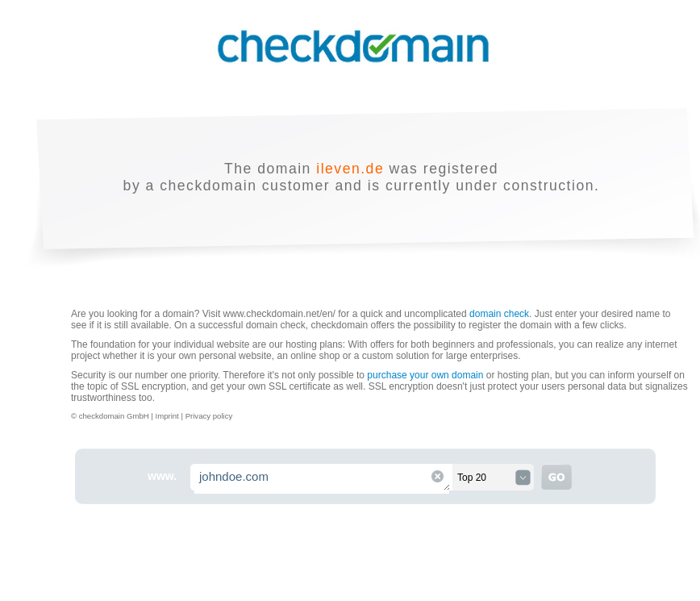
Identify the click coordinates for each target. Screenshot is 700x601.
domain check (499, 314)
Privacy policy (209, 416)
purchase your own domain (425, 375)
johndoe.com (323, 479)
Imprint (168, 416)
